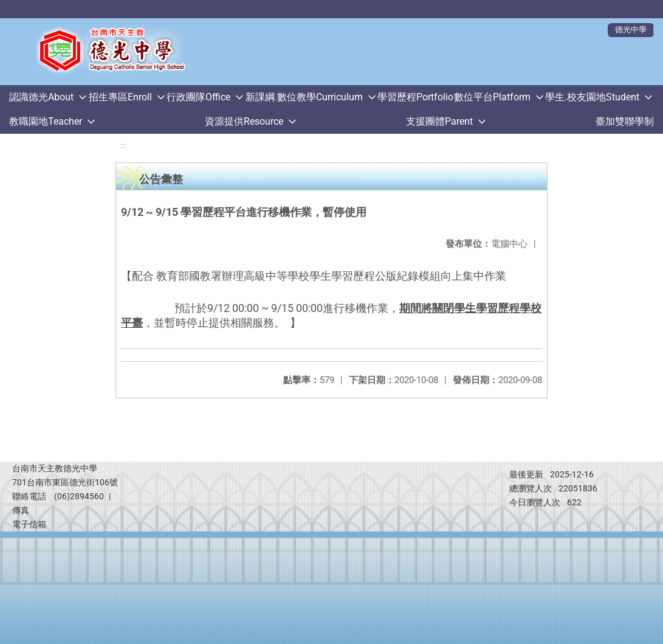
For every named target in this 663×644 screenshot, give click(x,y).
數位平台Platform (492, 97)
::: (123, 146)
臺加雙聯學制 (625, 121)
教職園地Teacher (46, 121)
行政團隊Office (198, 97)
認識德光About (41, 97)
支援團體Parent (439, 121)
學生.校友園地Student (592, 97)
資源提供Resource (244, 121)
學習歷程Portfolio (415, 97)
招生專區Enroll (120, 97)
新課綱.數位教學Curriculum (304, 97)
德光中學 (631, 29)
